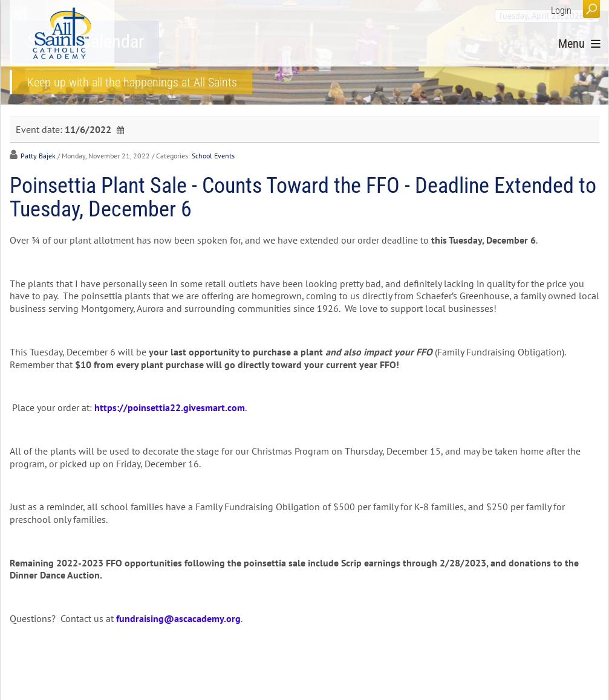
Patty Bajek (38, 156)
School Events (213, 156)
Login (561, 11)
